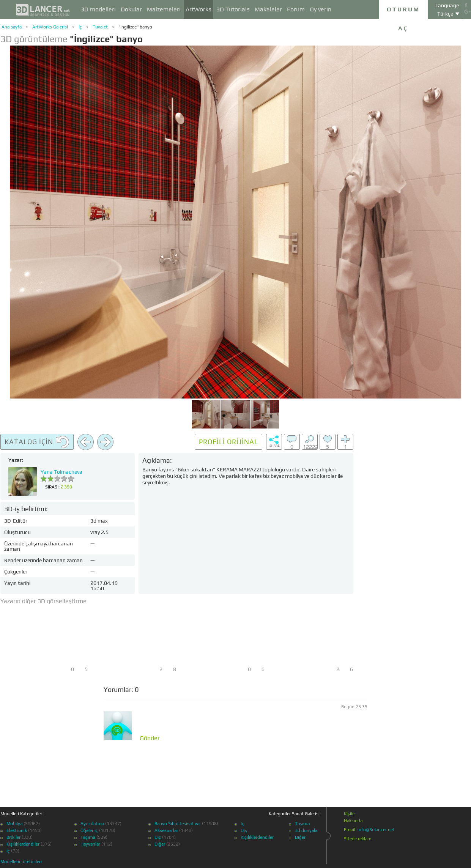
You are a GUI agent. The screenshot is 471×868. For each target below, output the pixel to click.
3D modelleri (98, 9)
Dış (158, 837)
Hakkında (353, 821)
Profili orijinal (228, 442)
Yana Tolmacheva (61, 472)
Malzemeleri (164, 9)
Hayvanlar (90, 844)
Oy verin (321, 9)
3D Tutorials (233, 9)
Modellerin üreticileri (21, 862)
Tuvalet (100, 27)
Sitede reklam (358, 839)
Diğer (160, 844)
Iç (80, 27)
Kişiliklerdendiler (23, 844)
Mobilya (14, 824)
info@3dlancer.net (376, 830)
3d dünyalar (307, 830)
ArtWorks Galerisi (50, 27)
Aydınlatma (92, 824)
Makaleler (268, 9)
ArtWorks (198, 9)
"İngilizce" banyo (135, 27)
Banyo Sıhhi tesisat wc (178, 824)
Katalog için (37, 442)
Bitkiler (13, 837)
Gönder (150, 738)
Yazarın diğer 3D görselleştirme (43, 601)
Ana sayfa (12, 27)
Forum (296, 9)
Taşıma (88, 837)
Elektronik (17, 830)
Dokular (131, 9)
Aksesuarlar (166, 830)
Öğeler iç (89, 830)
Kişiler (350, 814)
